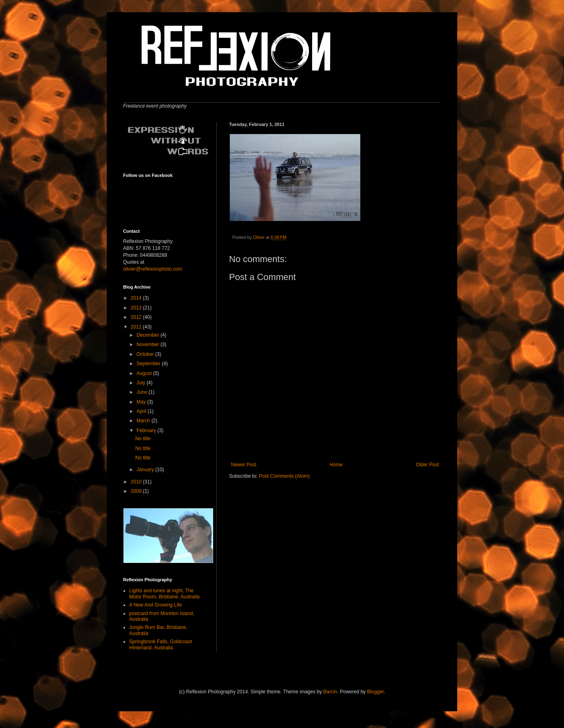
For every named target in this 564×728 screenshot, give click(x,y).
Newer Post (244, 465)
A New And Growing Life (155, 605)
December (149, 335)
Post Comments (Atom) (284, 476)
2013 (137, 308)
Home (336, 465)
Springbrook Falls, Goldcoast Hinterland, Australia (161, 644)
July (142, 383)
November (149, 344)
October (146, 354)
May (142, 402)
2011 (137, 327)
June (142, 392)
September (149, 364)
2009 (137, 491)
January (146, 470)
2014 (137, 298)
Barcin (330, 692)
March (144, 421)
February (147, 430)
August (145, 373)
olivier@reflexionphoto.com (153, 269)
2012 (137, 317)
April (142, 411)
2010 (137, 482)
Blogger (376, 692)
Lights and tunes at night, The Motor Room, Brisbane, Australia (164, 593)
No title (143, 439)
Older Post (427, 465)
